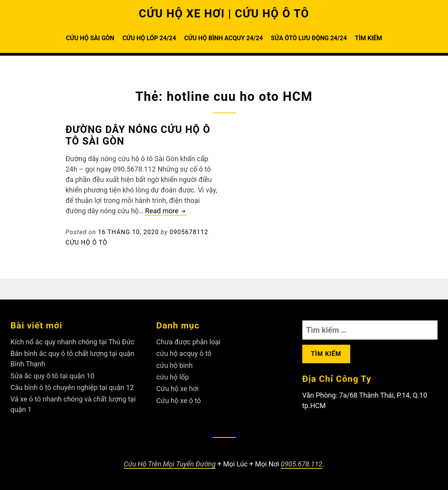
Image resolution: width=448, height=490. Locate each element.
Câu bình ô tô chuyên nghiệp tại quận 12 (72, 387)
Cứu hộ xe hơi (177, 389)
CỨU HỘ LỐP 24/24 (149, 38)
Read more (166, 211)
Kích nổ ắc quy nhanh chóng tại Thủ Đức (72, 342)
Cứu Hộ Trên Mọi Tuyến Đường (170, 464)
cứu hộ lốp (172, 377)
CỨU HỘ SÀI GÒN (90, 38)
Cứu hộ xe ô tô (178, 401)
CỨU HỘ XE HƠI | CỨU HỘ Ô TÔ (224, 14)
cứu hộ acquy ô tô (184, 353)
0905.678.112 (302, 464)
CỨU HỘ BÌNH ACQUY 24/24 (223, 38)
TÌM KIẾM (368, 38)
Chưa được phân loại (188, 342)
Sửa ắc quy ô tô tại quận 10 (52, 376)
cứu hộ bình (174, 365)
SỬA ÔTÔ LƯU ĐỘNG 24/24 (309, 38)
